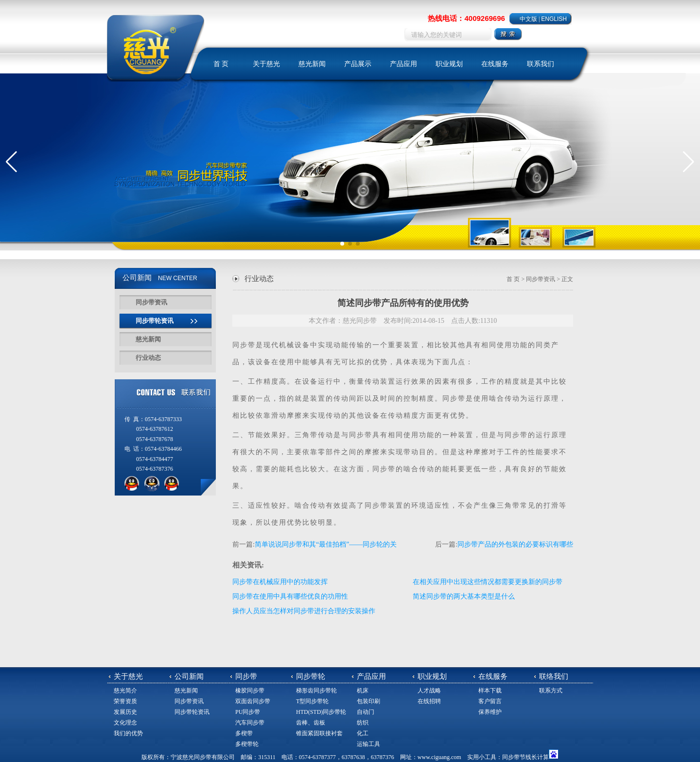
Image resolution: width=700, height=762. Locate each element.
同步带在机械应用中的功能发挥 (280, 582)
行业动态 (148, 358)
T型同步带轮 (312, 701)
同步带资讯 (151, 302)
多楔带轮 (247, 744)
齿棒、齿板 (311, 723)
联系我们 (541, 64)
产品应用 (403, 64)
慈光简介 (125, 691)
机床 (363, 691)
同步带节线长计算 (525, 757)
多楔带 (244, 733)
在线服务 (495, 64)
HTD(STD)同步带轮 (321, 712)
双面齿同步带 (253, 701)
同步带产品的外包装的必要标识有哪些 (515, 544)
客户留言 (490, 701)
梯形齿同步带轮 (316, 691)
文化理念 (125, 723)
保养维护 (490, 712)
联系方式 (551, 691)
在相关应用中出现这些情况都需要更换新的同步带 (488, 582)
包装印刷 (368, 701)
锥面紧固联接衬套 (319, 733)
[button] (11, 162)
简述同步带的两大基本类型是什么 (464, 596)
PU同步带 (248, 712)
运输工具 (368, 744)
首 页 (221, 64)
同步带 (244, 345)
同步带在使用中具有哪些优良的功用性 (290, 596)
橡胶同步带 (250, 691)
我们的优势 (128, 733)
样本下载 (490, 691)
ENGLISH (554, 19)
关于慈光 (266, 64)
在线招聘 (429, 701)
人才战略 (429, 691)
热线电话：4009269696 (466, 18)
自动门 (366, 712)
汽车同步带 (250, 723)
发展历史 (125, 712)
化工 (363, 733)
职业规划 (449, 64)
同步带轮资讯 (155, 321)
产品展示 (358, 64)
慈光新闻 (312, 64)
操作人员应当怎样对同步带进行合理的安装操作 (304, 611)
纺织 (363, 723)
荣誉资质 (125, 701)
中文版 (528, 19)
